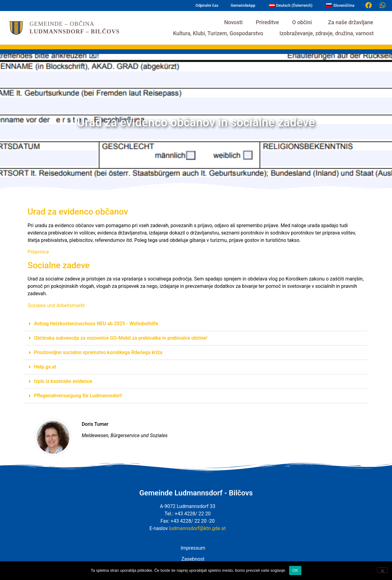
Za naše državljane (352, 22)
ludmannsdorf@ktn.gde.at (197, 528)
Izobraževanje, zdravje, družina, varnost (328, 33)
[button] (196, 324)
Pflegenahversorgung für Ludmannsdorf (78, 396)
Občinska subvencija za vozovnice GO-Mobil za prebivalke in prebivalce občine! (121, 338)
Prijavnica (38, 252)
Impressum (193, 548)
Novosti (233, 22)
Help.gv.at (45, 367)
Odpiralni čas (207, 5)
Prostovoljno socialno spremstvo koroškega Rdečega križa (98, 352)
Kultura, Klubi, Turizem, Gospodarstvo (220, 33)
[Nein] (382, 570)
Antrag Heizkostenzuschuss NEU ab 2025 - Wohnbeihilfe (96, 324)
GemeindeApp (243, 5)
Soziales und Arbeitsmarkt (56, 305)
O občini (303, 22)
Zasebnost (193, 559)
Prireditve (267, 22)
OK (295, 570)
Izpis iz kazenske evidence (63, 381)
